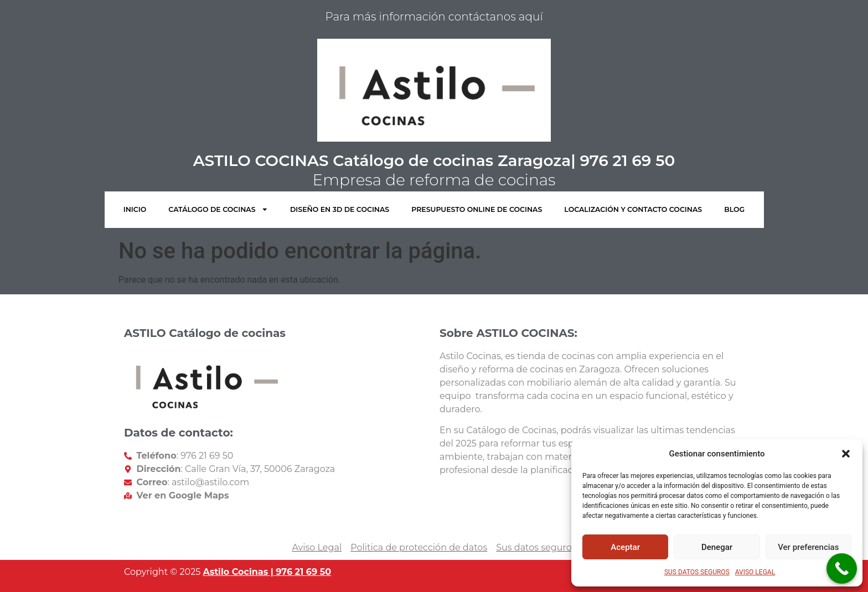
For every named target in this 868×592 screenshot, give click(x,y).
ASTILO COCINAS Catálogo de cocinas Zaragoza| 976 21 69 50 (434, 160)
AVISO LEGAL (755, 572)
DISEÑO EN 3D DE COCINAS (340, 209)
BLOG (734, 209)
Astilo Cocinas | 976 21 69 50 (267, 572)
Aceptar (625, 547)
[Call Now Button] (842, 568)
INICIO (135, 209)
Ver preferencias (808, 547)
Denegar (717, 547)
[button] (846, 454)
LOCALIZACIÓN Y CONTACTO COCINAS (633, 209)
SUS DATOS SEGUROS (697, 572)
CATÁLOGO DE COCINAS (218, 209)
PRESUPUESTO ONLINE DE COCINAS (477, 209)
